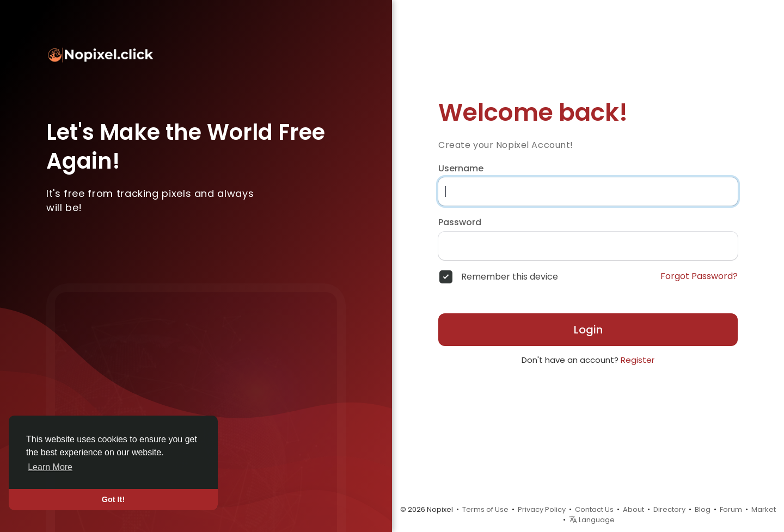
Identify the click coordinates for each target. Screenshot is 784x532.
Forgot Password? (699, 276)
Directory (669, 509)
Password (460, 222)
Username (461, 169)
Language (592, 520)
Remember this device (510, 277)
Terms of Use (485, 509)
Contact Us (594, 509)
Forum (731, 509)
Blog (703, 509)
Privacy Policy (542, 509)
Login (588, 330)
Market (764, 509)
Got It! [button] (113, 499)
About (633, 509)
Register (638, 360)
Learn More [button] (50, 467)
